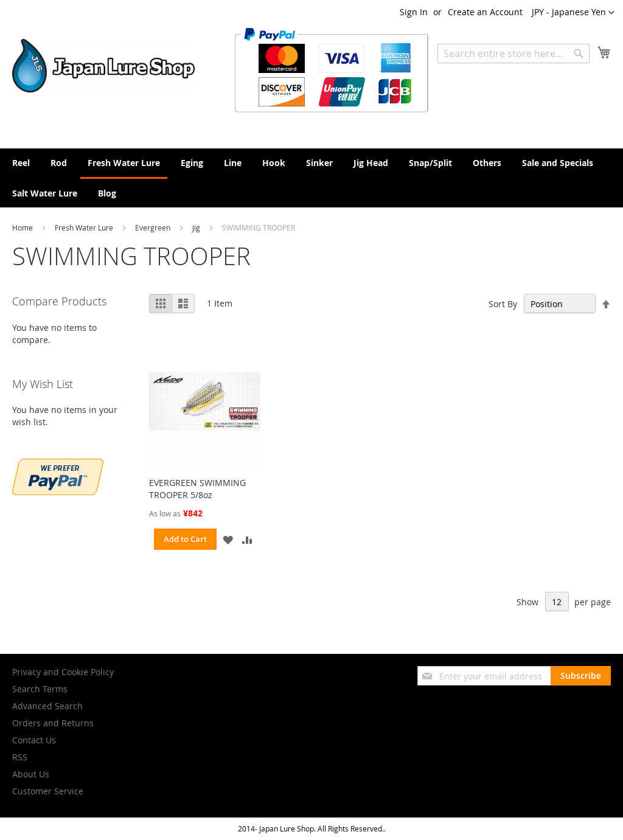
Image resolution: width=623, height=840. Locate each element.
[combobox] (513, 54)
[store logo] (103, 66)
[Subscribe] (581, 676)
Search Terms (40, 689)
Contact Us (34, 740)
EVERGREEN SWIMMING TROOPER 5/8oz (197, 489)
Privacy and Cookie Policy (63, 672)
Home (23, 227)
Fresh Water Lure (85, 227)
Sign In (414, 12)
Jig (197, 227)
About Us (31, 774)
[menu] (311, 178)
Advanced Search (47, 706)
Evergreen (154, 227)
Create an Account (485, 12)
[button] (573, 13)
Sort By (503, 304)
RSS (20, 757)
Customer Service (48, 791)
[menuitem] (21, 163)
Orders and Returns (53, 723)
